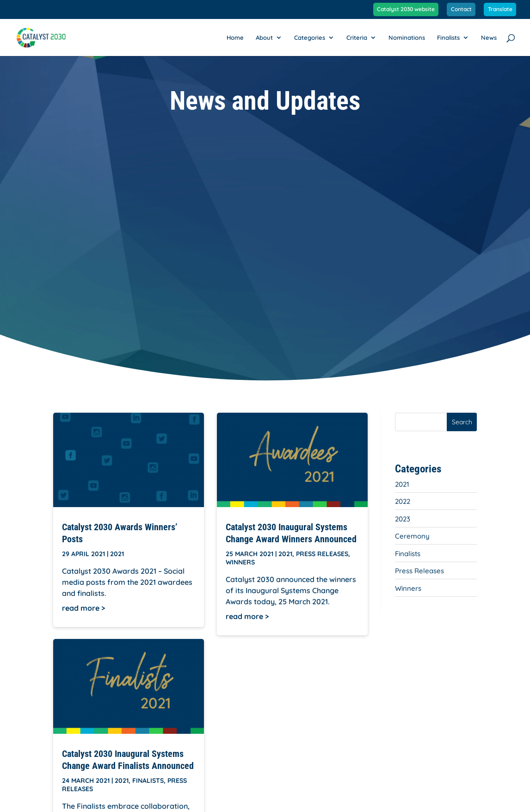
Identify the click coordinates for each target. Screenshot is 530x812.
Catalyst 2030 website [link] (406, 9)
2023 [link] (403, 519)
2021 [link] (117, 554)
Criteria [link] (357, 38)
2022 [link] (403, 501)
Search (462, 422)
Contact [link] (461, 9)
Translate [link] (500, 9)
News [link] (489, 38)
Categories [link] (310, 38)
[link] (46, 37)
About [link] (264, 38)
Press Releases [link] (322, 554)
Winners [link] (240, 562)
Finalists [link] (448, 38)
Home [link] (235, 38)
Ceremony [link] (412, 536)
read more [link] (81, 608)
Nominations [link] (407, 38)
